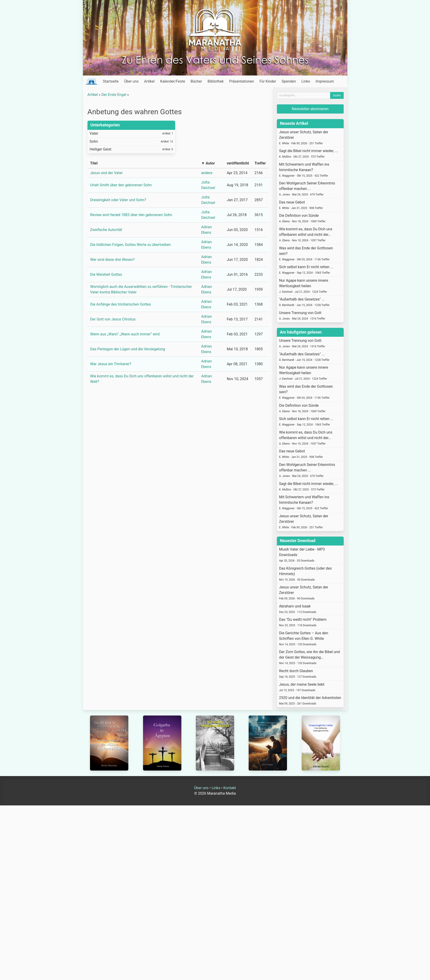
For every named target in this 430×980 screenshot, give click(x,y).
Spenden (289, 81)
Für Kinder (268, 81)
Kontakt (230, 788)
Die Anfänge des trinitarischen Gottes (121, 304)
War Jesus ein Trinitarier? (111, 364)
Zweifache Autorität (106, 230)
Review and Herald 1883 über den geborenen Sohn (131, 215)
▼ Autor (208, 163)
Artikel (149, 81)
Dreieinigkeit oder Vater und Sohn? (118, 200)
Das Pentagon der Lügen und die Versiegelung (128, 349)
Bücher (196, 81)
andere (207, 173)
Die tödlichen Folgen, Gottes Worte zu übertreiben (131, 245)
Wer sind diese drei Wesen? (112, 260)
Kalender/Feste (173, 81)
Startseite (111, 81)
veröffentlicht (238, 163)
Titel (94, 163)
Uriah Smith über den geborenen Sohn (121, 185)
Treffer (260, 163)
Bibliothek (216, 81)
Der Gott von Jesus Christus (113, 319)
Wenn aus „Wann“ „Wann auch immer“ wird (125, 334)
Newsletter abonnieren (310, 109)
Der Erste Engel (114, 95)
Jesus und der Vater (107, 173)
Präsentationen (242, 81)
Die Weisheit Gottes (106, 274)
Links (306, 81)
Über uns (131, 81)
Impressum (325, 81)
